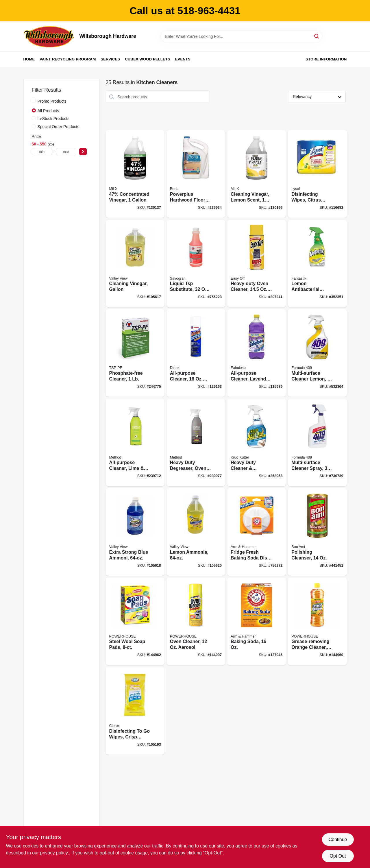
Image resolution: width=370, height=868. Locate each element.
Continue (338, 840)
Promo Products (52, 101)
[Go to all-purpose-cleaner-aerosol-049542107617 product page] (196, 353)
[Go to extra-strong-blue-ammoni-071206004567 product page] (135, 532)
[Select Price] (83, 152)
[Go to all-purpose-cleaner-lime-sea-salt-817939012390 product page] (135, 443)
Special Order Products (59, 127)
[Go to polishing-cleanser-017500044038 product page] (317, 532)
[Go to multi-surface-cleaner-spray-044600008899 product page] (317, 443)
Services (110, 59)
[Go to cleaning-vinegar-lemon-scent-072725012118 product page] (257, 174)
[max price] (66, 152)
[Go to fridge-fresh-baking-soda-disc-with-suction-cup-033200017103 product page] (257, 532)
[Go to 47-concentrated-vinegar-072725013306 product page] (135, 174)
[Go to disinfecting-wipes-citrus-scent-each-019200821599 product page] (317, 174)
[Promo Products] (34, 101)
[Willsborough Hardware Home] (49, 36)
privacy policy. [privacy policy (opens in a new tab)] (54, 853)
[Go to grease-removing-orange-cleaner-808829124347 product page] (317, 622)
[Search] (317, 36)
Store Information (326, 59)
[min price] (42, 152)
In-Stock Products (54, 119)
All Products (48, 111)
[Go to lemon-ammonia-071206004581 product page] (196, 532)
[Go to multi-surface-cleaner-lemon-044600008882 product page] (317, 353)
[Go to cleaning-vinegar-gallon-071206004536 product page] (135, 264)
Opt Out (338, 856)
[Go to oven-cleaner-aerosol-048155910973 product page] (196, 622)
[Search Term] (241, 36)
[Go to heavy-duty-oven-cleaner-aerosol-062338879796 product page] (257, 264)
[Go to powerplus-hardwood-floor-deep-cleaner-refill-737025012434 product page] (196, 174)
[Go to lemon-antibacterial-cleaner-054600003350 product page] (317, 264)
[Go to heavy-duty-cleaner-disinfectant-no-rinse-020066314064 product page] (257, 443)
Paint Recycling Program (68, 59)
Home (29, 59)
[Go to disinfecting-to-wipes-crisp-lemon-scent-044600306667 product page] (135, 711)
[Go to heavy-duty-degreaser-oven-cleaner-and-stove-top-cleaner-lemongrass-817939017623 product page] (196, 443)
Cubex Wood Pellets (148, 59)
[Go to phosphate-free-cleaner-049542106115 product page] (135, 353)
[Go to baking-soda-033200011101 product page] (257, 622)
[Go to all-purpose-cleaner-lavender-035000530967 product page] (257, 353)
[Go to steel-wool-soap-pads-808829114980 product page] (135, 622)
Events (183, 59)
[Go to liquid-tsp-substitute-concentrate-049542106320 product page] (196, 264)
